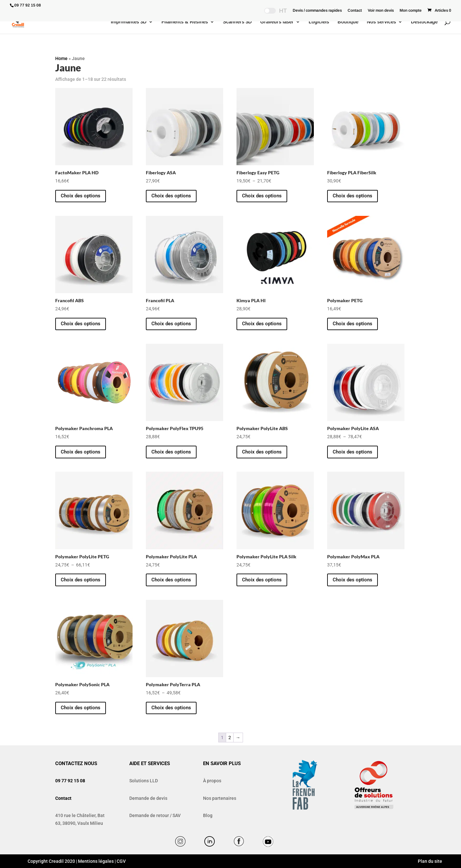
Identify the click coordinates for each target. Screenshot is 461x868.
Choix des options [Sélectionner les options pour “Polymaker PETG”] (352, 324)
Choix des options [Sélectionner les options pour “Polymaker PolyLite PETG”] (81, 580)
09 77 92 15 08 (70, 781)
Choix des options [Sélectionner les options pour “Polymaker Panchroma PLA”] (81, 452)
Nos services (381, 22)
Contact (355, 11)
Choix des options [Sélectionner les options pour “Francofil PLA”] (171, 324)
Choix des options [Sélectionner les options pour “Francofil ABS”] (81, 324)
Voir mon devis (381, 11)
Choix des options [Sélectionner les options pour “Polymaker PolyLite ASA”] (352, 452)
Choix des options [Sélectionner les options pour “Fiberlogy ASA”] (171, 196)
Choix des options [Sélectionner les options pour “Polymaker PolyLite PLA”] (171, 580)
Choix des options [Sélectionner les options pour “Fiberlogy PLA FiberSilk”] (352, 196)
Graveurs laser (277, 22)
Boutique (348, 22)
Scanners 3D (237, 22)
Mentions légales (96, 861)
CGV (121, 861)
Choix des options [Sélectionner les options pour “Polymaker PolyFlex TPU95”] (171, 452)
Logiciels (319, 22)
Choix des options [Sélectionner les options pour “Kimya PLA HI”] (262, 324)
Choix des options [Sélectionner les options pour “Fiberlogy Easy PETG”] (262, 196)
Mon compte (411, 11)
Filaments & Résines (185, 22)
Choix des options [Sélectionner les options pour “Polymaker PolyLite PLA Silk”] (262, 580)
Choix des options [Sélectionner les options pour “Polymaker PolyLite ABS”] (262, 452)
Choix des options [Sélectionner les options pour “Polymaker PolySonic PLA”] (81, 708)
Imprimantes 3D (129, 22)
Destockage (424, 22)
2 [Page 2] (230, 738)
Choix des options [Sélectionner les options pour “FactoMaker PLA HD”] (81, 196)
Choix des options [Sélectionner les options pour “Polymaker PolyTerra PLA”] (171, 708)
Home (61, 58)
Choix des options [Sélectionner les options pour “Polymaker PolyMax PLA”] (352, 580)
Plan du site (429, 861)
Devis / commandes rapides (317, 11)
